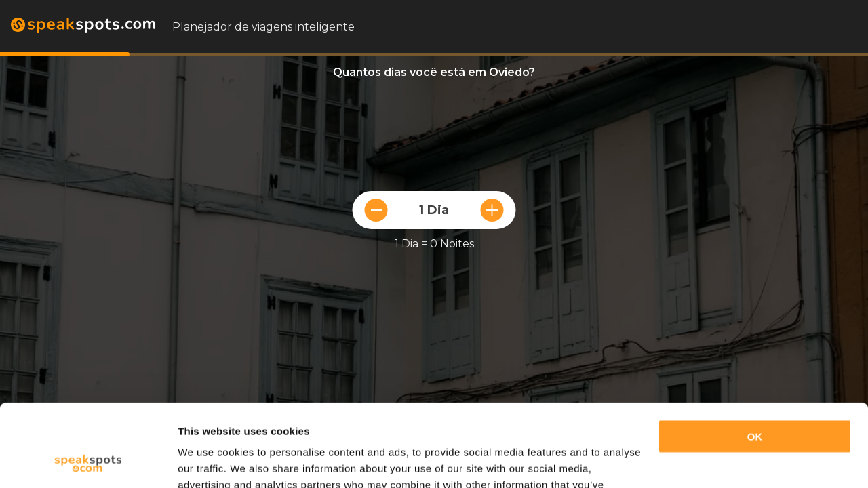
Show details (209, 461)
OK (755, 360)
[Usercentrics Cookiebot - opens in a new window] (88, 462)
